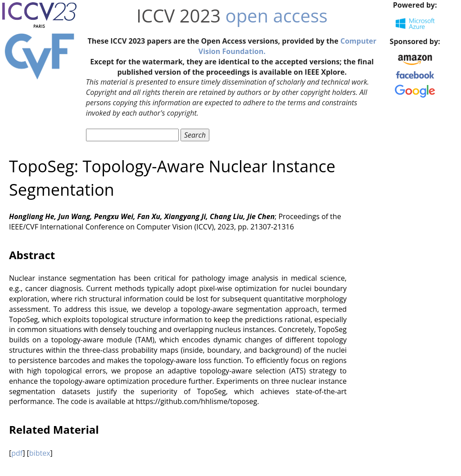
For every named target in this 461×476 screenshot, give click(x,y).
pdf (17, 453)
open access (277, 16)
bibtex (40, 453)
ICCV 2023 (179, 16)
